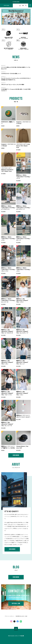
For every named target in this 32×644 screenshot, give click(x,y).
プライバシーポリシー (10, 616)
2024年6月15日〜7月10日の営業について (11, 74)
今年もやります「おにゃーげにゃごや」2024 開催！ (13, 85)
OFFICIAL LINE (16, 604)
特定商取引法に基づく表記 (21, 616)
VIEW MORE (12, 549)
